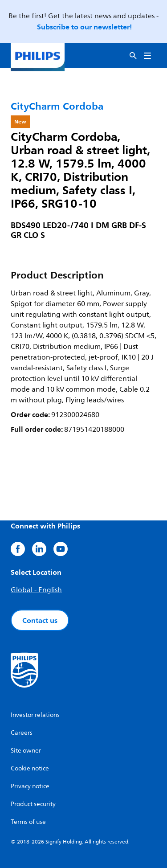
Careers (22, 733)
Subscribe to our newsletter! (84, 27)
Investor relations (35, 715)
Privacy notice (30, 786)
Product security (33, 804)
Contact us (40, 620)
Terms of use (28, 822)
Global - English (36, 590)
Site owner (26, 751)
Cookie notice (30, 768)
